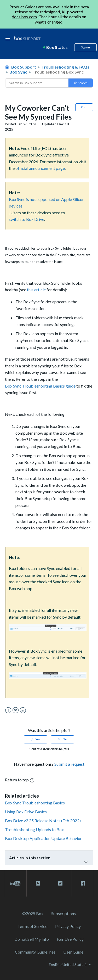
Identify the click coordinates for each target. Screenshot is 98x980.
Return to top (20, 780)
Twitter (16, 710)
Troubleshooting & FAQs (65, 67)
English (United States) (68, 964)
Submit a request (69, 764)
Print (84, 107)
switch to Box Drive (27, 219)
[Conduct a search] (37, 83)
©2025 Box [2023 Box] (33, 913)
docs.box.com (24, 17)
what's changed (49, 22)
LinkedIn (23, 710)
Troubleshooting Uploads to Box (34, 829)
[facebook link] (83, 883)
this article (36, 290)
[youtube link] (15, 883)
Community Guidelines (35, 952)
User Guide (73, 952)
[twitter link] (60, 883)
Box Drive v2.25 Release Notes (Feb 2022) (43, 821)
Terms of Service (32, 926)
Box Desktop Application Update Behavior (43, 838)
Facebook (8, 710)
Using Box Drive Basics (26, 812)
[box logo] (27, 38)
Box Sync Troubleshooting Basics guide (40, 386)
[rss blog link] (38, 883)
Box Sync (18, 72)
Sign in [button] (85, 47)
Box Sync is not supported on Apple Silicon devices (47, 203)
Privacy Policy (68, 926)
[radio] (36, 739)
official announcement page (40, 168)
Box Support (24, 67)
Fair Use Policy (70, 939)
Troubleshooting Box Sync (58, 72)
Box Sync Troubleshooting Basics (35, 803)
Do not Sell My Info (32, 939)
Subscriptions (64, 913)
